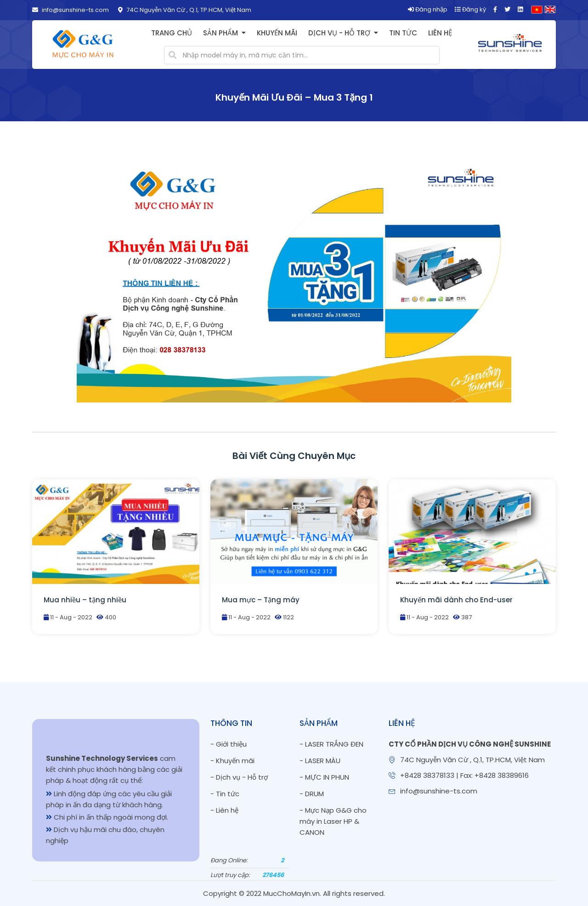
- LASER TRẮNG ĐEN (331, 744)
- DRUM (312, 794)
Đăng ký (470, 9)
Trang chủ (172, 33)
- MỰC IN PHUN (324, 777)
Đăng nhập (428, 9)
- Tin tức (225, 794)
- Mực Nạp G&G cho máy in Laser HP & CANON (333, 821)
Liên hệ (440, 33)
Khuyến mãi (277, 33)
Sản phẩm (220, 33)
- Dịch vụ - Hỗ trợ (239, 777)
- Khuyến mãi (232, 761)
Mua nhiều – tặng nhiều (85, 600)
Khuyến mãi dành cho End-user (456, 600)
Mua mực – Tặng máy (261, 600)
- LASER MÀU (320, 761)
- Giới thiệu (229, 744)
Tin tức (403, 33)
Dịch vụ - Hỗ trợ (339, 33)
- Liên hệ (224, 810)
